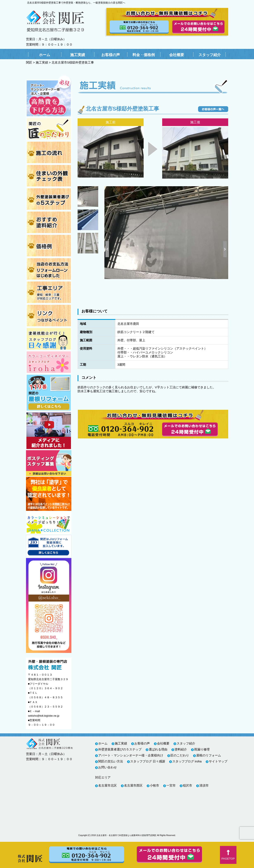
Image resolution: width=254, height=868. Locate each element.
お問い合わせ (108, 767)
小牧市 (154, 785)
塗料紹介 (181, 749)
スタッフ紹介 (210, 55)
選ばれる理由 (158, 749)
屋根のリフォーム (209, 755)
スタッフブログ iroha (187, 761)
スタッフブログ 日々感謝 (148, 761)
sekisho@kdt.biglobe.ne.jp (44, 716)
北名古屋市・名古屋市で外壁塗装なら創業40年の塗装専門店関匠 (126, 835)
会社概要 (177, 55)
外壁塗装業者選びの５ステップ (120, 749)
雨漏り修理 (202, 749)
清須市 (204, 785)
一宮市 (171, 785)
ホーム (45, 55)
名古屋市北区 (108, 785)
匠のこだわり (180, 755)
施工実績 (78, 55)
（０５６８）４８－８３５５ (45, 697)
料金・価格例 (144, 55)
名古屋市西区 (133, 785)
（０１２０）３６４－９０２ (45, 688)
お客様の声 (111, 55)
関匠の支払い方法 (111, 761)
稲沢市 (187, 785)
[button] (228, 855)
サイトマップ (218, 761)
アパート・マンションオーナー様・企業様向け (131, 755)
